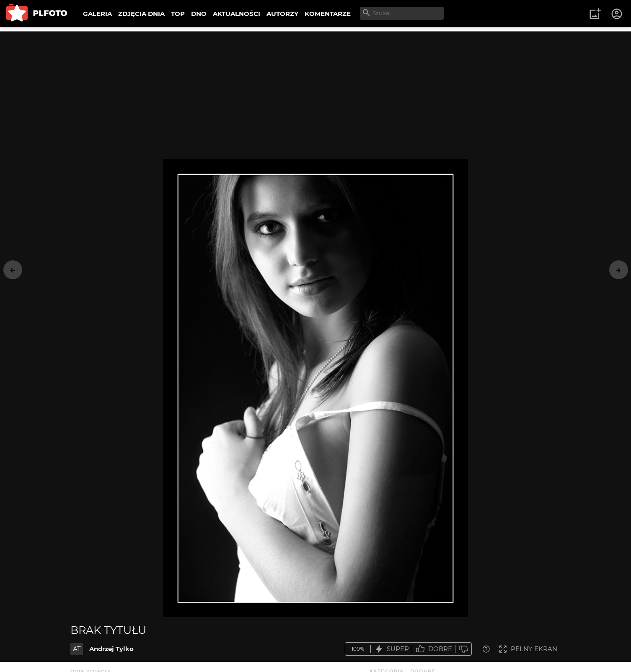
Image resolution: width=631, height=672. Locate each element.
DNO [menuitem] (199, 14)
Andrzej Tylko (111, 649)
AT (77, 649)
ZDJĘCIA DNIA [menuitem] (141, 14)
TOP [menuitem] (178, 14)
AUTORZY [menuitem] (282, 14)
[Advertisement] (315, 90)
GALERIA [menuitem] (97, 14)
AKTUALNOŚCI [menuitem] (237, 14)
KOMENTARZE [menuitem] (328, 14)
